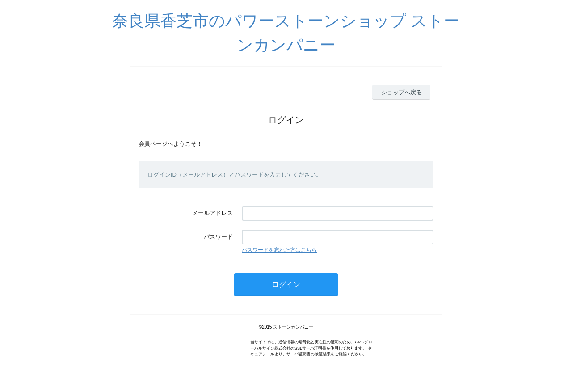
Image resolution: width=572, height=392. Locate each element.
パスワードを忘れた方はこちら (279, 250)
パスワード (218, 237)
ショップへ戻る (402, 92)
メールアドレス (212, 213)
